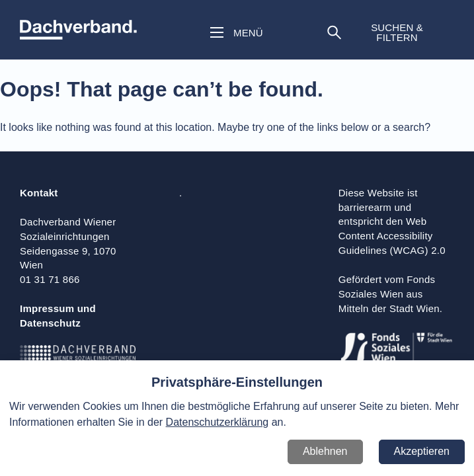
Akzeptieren (422, 451)
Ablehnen (325, 451)
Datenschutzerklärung (217, 422)
